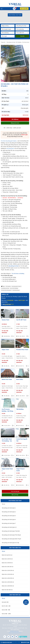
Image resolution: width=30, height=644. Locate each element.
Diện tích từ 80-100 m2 (8, 567)
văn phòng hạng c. (16, 290)
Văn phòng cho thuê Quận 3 (9, 516)
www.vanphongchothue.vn (15, 633)
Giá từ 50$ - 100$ (6, 614)
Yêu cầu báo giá (15, 491)
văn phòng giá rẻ (10, 149)
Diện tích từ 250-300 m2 (8, 582)
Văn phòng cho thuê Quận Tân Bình (11, 531)
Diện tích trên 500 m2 (7, 590)
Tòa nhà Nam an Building (18, 274)
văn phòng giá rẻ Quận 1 (16, 286)
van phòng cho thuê (5, 288)
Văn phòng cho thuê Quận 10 (9, 527)
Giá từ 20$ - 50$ (6, 610)
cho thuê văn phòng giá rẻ (6, 290)
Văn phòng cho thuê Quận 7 (9, 523)
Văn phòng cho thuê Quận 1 (9, 508)
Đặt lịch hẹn (15, 495)
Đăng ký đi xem (15, 123)
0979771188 (24, 135)
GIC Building (8, 286)
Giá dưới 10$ (5, 602)
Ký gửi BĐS (25, 9)
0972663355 (10, 300)
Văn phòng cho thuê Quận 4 (9, 520)
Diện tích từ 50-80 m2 (7, 563)
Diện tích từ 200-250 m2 (8, 578)
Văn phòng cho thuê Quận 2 (9, 512)
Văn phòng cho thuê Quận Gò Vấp (10, 543)
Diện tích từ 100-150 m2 (8, 570)
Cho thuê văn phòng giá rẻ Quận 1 (9, 141)
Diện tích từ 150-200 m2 (8, 574)
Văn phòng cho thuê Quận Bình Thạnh (11, 539)
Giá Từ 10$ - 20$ (6, 606)
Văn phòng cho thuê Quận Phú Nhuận (11, 535)
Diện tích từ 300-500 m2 (8, 586)
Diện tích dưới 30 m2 (7, 555)
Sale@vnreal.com (14, 631)
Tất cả (3, 504)
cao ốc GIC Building (14, 288)
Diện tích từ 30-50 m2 (7, 559)
